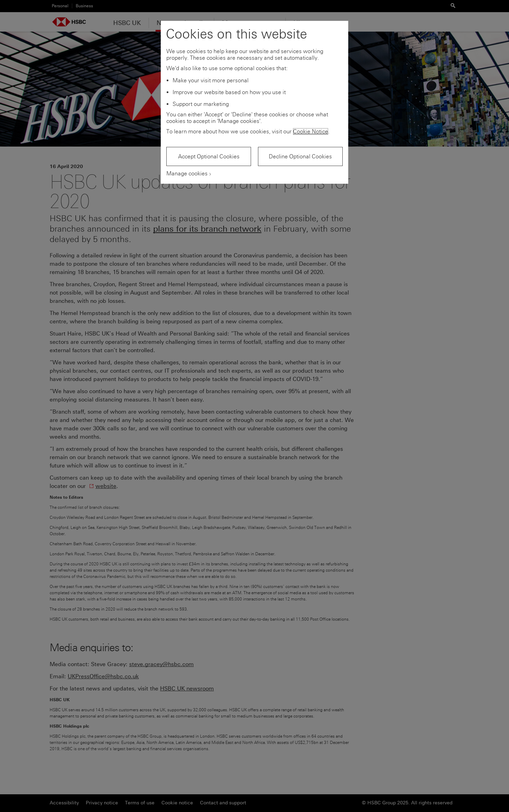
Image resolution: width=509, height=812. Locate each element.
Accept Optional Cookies (209, 156)
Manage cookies (187, 173)
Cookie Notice (311, 131)
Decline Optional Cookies (300, 156)
